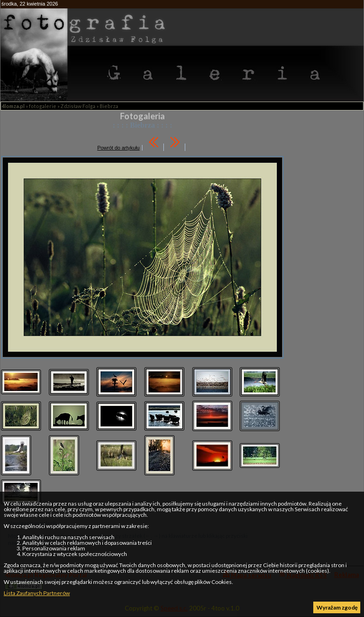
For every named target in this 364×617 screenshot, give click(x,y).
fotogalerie (43, 106)
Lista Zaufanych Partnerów (37, 593)
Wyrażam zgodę (337, 607)
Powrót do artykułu (118, 148)
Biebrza (109, 106)
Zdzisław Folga (78, 106)
